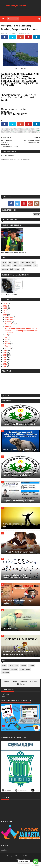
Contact (34, 687)
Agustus (8, 331)
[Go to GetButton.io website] (36, 866)
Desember (9, 322)
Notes (4, 267)
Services (24, 687)
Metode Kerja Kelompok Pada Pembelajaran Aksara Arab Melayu (17, 581)
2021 (5, 315)
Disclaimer (21, 689)
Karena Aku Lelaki (10, 634)
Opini (28, 267)
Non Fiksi (14, 674)
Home (3, 19)
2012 (5, 369)
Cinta (17, 274)
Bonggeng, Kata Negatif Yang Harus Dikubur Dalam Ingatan (18, 658)
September (10, 329)
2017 (5, 358)
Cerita (16, 267)
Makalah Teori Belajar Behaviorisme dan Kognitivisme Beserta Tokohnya (20, 479)
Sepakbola (5, 678)
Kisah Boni (28, 271)
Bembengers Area (16, 5)
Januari (8, 353)
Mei (7, 344)
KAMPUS (31, 670)
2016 (5, 360)
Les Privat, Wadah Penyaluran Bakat (18, 557)
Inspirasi (5, 274)
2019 (5, 320)
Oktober (8, 327)
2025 (5, 308)
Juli (6, 340)
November (9, 324)
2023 (5, 311)
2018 (5, 355)
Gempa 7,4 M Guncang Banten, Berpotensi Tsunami (21, 336)
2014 (5, 364)
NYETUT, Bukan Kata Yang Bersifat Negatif (20, 454)
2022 (5, 313)
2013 (5, 367)
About (15, 687)
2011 (5, 371)
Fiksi (3, 271)
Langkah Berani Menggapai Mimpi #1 (18, 506)
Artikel (15, 271)
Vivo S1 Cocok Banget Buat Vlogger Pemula (21, 333)
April (7, 346)
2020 (5, 317)
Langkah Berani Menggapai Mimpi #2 (19, 429)
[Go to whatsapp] (36, 861)
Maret (7, 349)
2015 (5, 362)
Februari (8, 351)
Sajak (28, 674)
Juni (7, 342)
